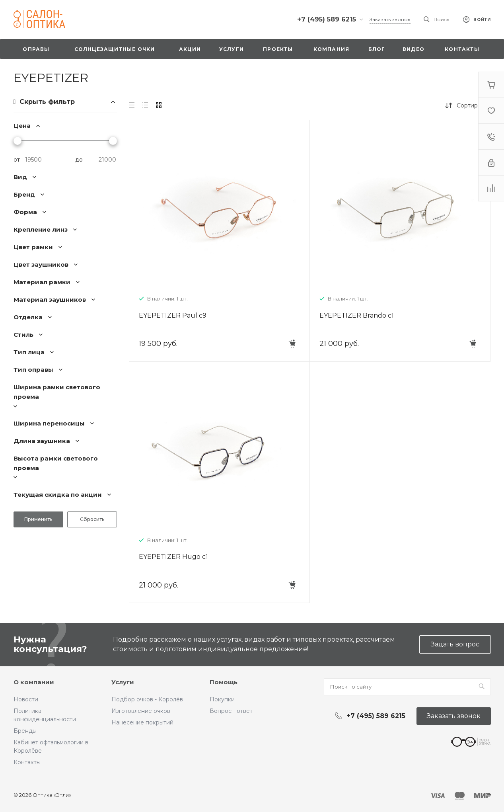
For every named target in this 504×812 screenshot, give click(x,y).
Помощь (224, 682)
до (79, 160)
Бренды (25, 731)
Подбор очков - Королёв (147, 699)
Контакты (27, 762)
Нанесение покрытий (142, 722)
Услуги (123, 682)
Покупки (222, 699)
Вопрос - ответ (231, 711)
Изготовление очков (141, 711)
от (17, 160)
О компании (34, 682)
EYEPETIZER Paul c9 (173, 315)
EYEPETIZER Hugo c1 (173, 557)
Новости (26, 699)
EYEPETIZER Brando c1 (357, 315)
